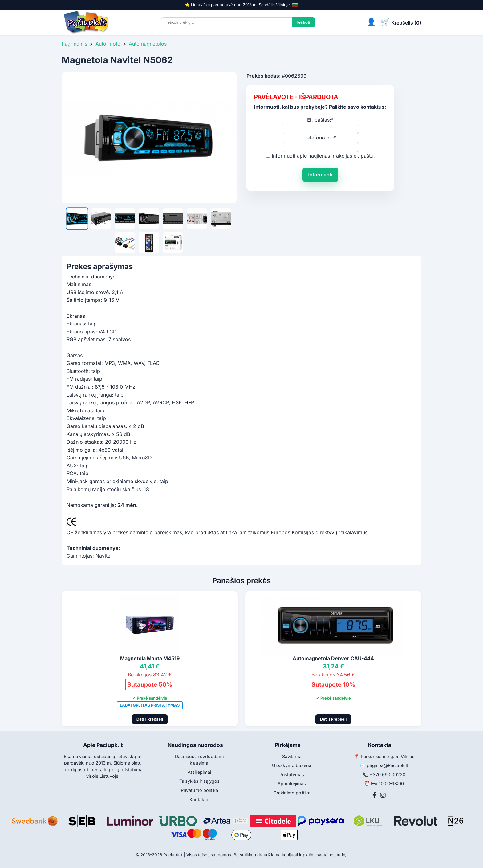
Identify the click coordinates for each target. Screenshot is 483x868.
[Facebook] (374, 795)
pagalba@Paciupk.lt (388, 765)
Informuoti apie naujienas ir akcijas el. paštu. (323, 156)
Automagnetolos (148, 44)
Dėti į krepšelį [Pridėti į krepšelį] (150, 719)
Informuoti (320, 175)
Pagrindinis (74, 44)
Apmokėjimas (292, 783)
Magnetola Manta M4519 (150, 658)
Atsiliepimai (199, 772)
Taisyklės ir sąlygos (199, 781)
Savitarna (292, 756)
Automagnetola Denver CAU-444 (333, 658)
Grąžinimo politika (292, 793)
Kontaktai (199, 799)
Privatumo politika (199, 790)
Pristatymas (292, 775)
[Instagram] (383, 795)
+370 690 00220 (388, 775)
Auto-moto (108, 44)
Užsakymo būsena (292, 765)
